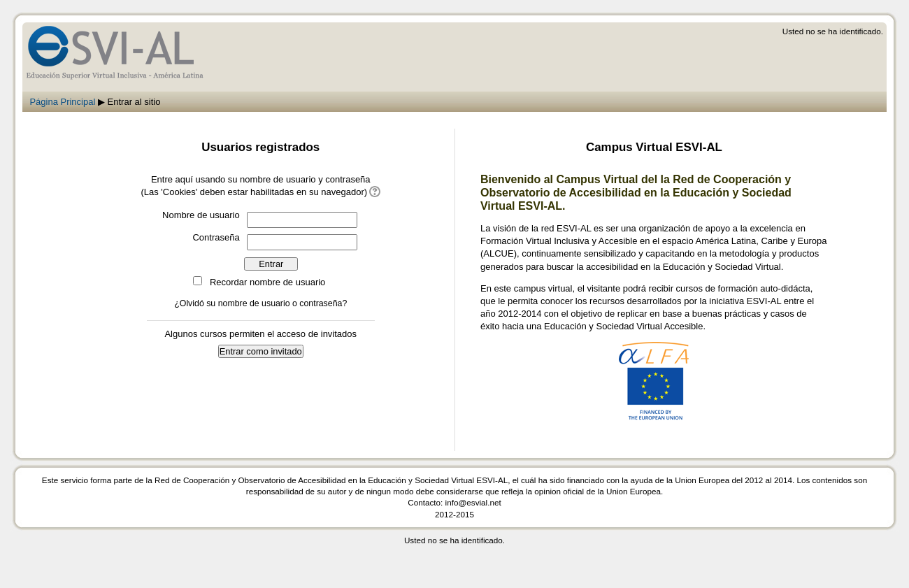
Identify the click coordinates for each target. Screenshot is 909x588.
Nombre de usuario (201, 215)
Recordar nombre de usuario (267, 282)
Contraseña (216, 237)
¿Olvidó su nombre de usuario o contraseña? (260, 303)
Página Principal (62, 102)
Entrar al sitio (134, 102)
